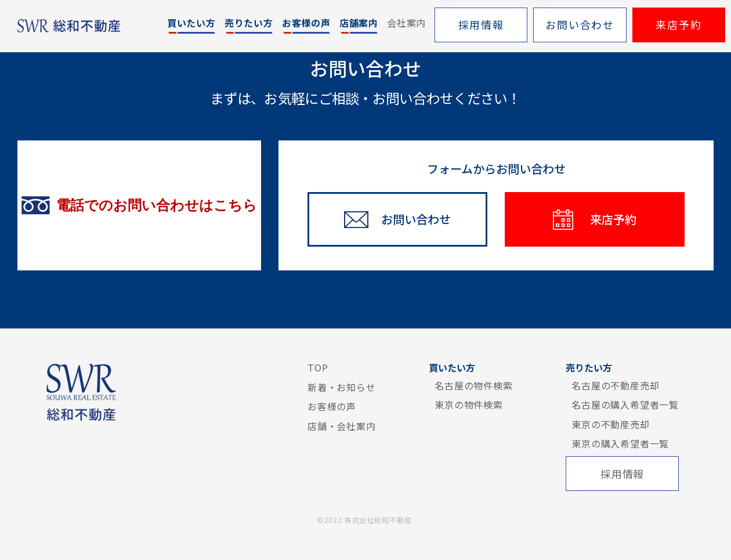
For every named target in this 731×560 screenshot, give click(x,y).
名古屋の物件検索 (473, 385)
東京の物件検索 (469, 404)
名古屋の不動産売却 (615, 385)
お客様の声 (332, 406)
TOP (318, 367)
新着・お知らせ (342, 387)
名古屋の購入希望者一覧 (625, 404)
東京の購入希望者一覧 (620, 443)
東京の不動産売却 (610, 424)
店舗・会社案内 (342, 426)
